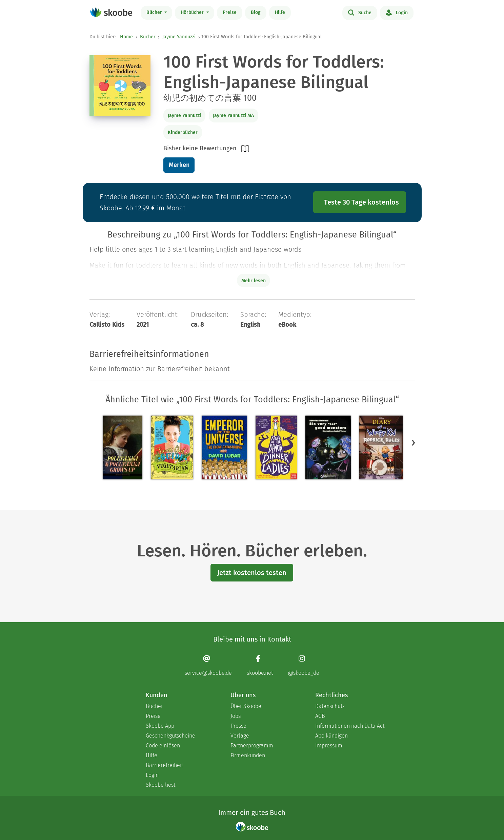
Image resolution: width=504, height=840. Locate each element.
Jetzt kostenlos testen (252, 573)
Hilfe (280, 12)
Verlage (240, 736)
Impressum (329, 746)
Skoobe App (160, 726)
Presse (238, 726)
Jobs (236, 716)
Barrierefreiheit (164, 765)
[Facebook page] (260, 665)
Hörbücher (193, 12)
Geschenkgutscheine (170, 736)
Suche (360, 12)
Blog (256, 12)
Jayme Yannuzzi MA (233, 116)
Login (397, 12)
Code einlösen (163, 746)
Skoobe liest (160, 785)
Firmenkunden (248, 755)
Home (126, 37)
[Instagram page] (304, 665)
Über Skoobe (246, 706)
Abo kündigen (331, 736)
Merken (179, 165)
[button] (414, 443)
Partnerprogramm (252, 746)
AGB (320, 716)
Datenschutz (330, 706)
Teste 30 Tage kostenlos (361, 202)
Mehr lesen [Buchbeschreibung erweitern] (254, 281)
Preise (230, 12)
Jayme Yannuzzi (179, 37)
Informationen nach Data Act (350, 726)
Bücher (155, 12)
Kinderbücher (183, 132)
